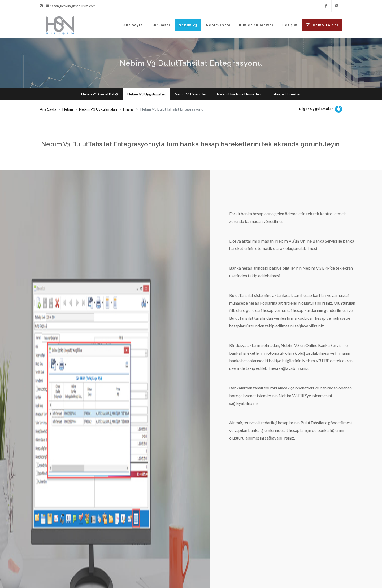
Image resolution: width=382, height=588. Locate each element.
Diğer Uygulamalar (316, 109)
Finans (128, 109)
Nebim (68, 109)
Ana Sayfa (48, 109)
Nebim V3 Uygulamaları (98, 109)
